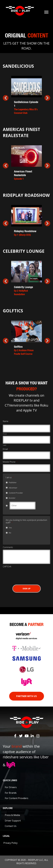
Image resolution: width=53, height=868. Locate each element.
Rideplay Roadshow (26, 233)
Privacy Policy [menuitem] (10, 843)
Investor (12, 498)
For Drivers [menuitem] (11, 787)
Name (7, 421)
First (5, 434)
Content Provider (16, 493)
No (10, 533)
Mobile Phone (10, 462)
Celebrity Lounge (26, 291)
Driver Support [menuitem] (13, 821)
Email (6, 449)
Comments (8, 547)
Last (5, 445)
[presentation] (24, 575)
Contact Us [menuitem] (11, 826)
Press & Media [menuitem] (12, 815)
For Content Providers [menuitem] (17, 798)
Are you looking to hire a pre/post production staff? (26, 521)
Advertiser (13, 488)
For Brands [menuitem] (11, 793)
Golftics (26, 350)
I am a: (10, 477)
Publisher (13, 483)
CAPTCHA (7, 567)
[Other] (23, 506)
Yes (10, 528)
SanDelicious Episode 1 (26, 107)
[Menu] (46, 12)
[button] (6, 98)
